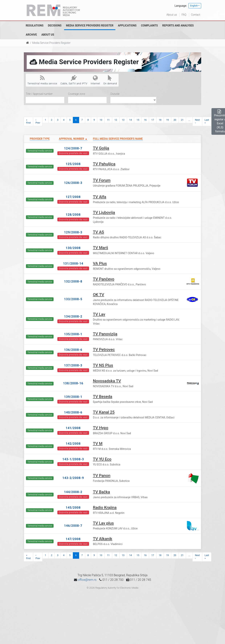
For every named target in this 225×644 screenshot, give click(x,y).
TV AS (98, 232)
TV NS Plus (103, 365)
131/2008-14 (73, 264)
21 (182, 120)
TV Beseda (102, 397)
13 (123, 120)
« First (28, 121)
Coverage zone (77, 94)
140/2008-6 (73, 412)
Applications (127, 26)
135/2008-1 (73, 334)
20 (175, 120)
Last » (207, 121)
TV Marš (100, 248)
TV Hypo (101, 428)
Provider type (40, 139)
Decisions (55, 26)
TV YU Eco (102, 459)
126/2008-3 (73, 183)
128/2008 (73, 215)
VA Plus (100, 263)
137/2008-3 (73, 365)
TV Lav (99, 314)
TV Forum (102, 180)
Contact (196, 15)
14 (131, 120)
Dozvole (115, 94)
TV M (98, 444)
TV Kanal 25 (104, 412)
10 (101, 120)
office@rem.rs (87, 580)
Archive (31, 35)
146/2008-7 (73, 526)
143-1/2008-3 (73, 459)
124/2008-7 (73, 148)
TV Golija (101, 148)
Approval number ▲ (73, 139)
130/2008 (73, 248)
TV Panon (102, 476)
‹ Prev (38, 121)
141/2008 (73, 428)
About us (172, 15)
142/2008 (73, 444)
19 (167, 120)
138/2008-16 (73, 383)
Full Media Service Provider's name (118, 139)
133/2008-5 (73, 299)
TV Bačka (101, 492)
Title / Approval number (39, 94)
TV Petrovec (104, 350)
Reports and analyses (178, 26)
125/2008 (73, 164)
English (194, 6)
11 (108, 120)
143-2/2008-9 (73, 478)
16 (145, 120)
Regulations (35, 26)
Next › (197, 121)
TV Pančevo (104, 279)
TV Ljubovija (104, 212)
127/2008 (73, 197)
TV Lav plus (103, 523)
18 (160, 120)
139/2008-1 (73, 397)
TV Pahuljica (104, 164)
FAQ (184, 15)
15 (138, 120)
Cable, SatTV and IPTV (74, 80)
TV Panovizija (105, 334)
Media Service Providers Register (90, 26)
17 (153, 120)
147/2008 (73, 539)
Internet (95, 80)
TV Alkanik (102, 539)
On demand (110, 80)
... (189, 120)
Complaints (149, 26)
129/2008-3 (73, 232)
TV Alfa (100, 197)
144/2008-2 (73, 492)
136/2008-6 (73, 350)
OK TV (98, 295)
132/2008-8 (73, 281)
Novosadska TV (107, 381)
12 (116, 120)
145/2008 (73, 508)
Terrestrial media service (42, 80)
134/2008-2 (73, 316)
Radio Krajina (105, 508)
